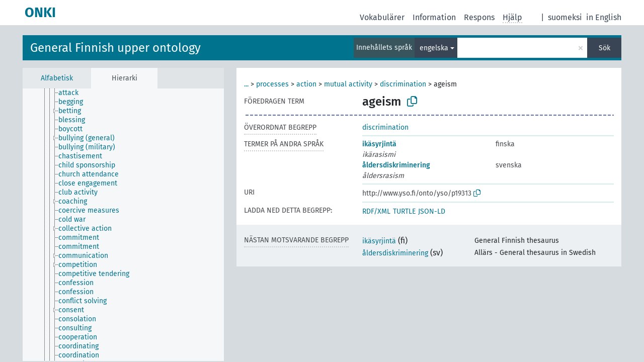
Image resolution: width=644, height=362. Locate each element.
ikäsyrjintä (379, 144)
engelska (434, 48)
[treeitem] (73, 93)
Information (434, 17)
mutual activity (348, 84)
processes (272, 84)
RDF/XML (376, 211)
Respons (479, 17)
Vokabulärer (382, 17)
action (306, 84)
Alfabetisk (57, 78)
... (246, 84)
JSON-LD (432, 211)
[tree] (123, 225)
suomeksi (565, 17)
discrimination (403, 84)
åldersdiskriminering (396, 165)
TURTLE (404, 211)
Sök (605, 48)
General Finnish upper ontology (115, 48)
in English (604, 17)
